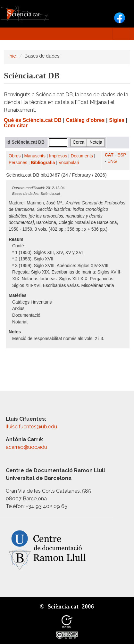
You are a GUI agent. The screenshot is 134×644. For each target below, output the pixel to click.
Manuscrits (35, 156)
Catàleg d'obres (85, 120)
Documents (82, 156)
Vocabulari (69, 163)
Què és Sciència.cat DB (33, 120)
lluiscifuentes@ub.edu (32, 427)
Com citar (16, 126)
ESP (122, 155)
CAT (109, 155)
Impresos (58, 156)
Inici (13, 56)
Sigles (117, 120)
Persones (18, 163)
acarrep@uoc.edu (26, 447)
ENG (112, 161)
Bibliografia (43, 163)
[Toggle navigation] (121, 34)
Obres (15, 156)
